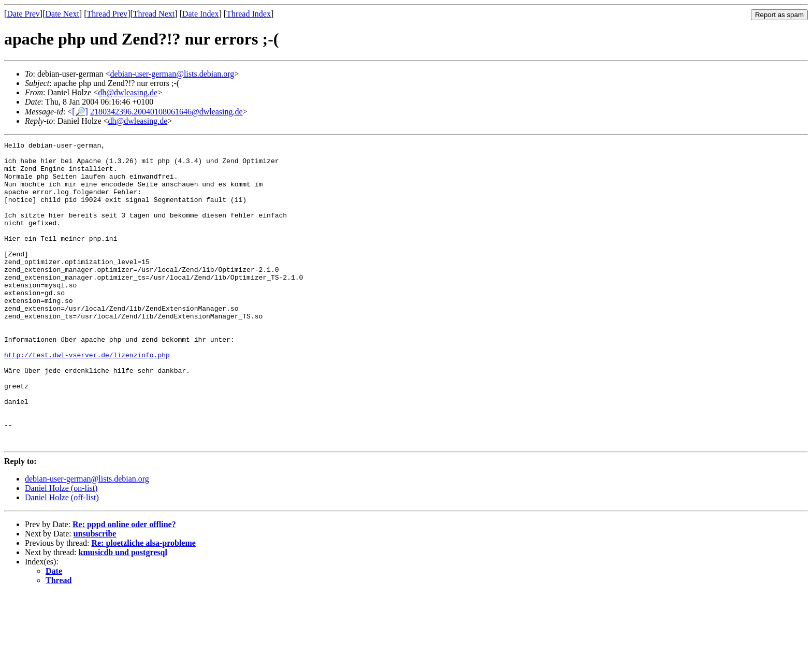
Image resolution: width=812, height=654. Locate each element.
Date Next (62, 14)
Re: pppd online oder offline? (124, 585)
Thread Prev (107, 14)
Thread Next (154, 14)
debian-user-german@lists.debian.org (172, 74)
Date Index (201, 14)
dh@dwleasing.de (128, 92)
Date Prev (23, 14)
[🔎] (80, 112)
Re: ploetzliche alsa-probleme (143, 604)
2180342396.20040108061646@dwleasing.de (166, 112)
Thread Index (249, 14)
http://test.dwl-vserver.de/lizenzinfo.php (87, 398)
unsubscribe (95, 594)
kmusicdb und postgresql (123, 613)
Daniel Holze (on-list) (61, 549)
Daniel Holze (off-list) (62, 558)
